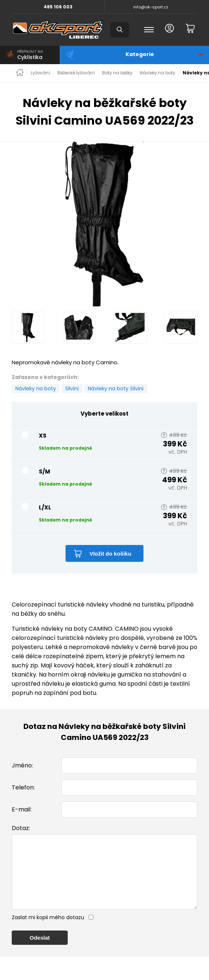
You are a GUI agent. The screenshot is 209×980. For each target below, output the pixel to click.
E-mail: (22, 809)
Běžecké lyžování (76, 73)
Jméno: (22, 765)
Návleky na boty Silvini (116, 388)
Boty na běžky (117, 73)
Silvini (72, 388)
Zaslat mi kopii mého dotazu (48, 932)
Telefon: (23, 787)
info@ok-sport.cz (151, 7)
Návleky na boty (158, 73)
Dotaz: (21, 828)
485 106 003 (58, 7)
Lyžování (40, 73)
